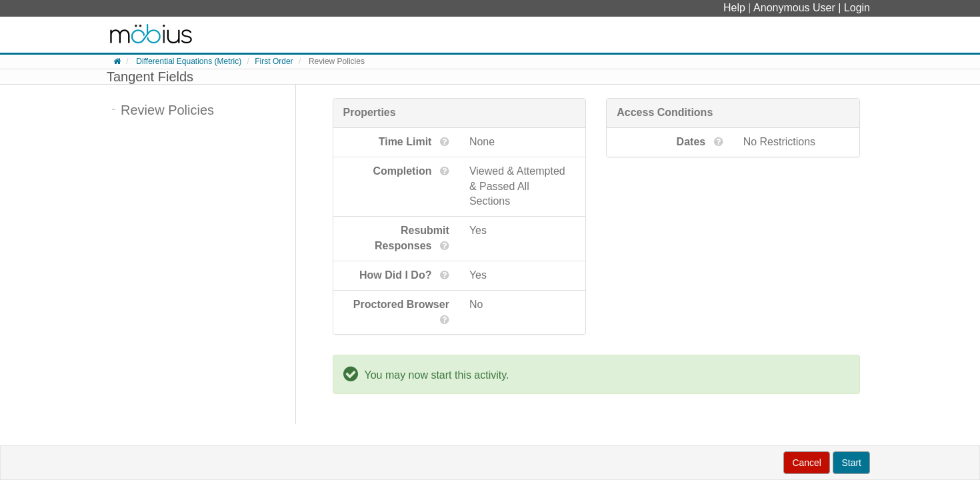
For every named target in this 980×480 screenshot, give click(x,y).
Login (857, 8)
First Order (274, 61)
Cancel (807, 463)
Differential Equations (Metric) (189, 61)
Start (851, 463)
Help (736, 8)
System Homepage (151, 35)
